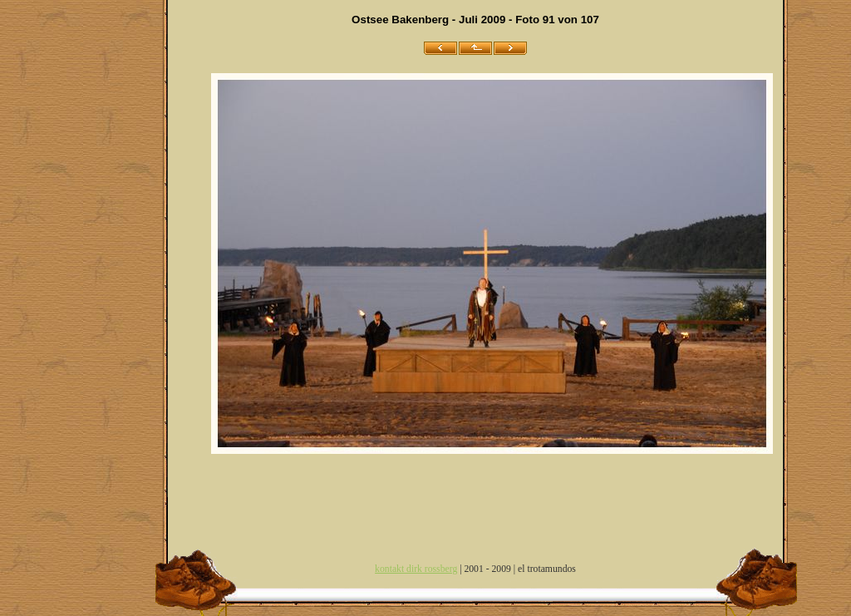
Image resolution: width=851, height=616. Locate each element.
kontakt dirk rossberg (416, 569)
